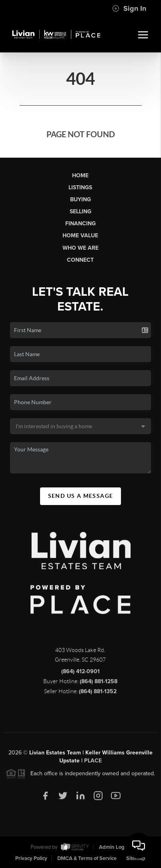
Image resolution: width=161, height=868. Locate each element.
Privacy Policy (31, 858)
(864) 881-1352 (98, 694)
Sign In (129, 8)
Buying (80, 199)
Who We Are (80, 248)
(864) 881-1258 (99, 684)
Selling (80, 211)
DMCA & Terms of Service (87, 858)
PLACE (93, 763)
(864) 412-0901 (80, 674)
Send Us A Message (81, 496)
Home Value (80, 236)
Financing (80, 224)
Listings (80, 187)
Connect (80, 260)
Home (80, 175)
